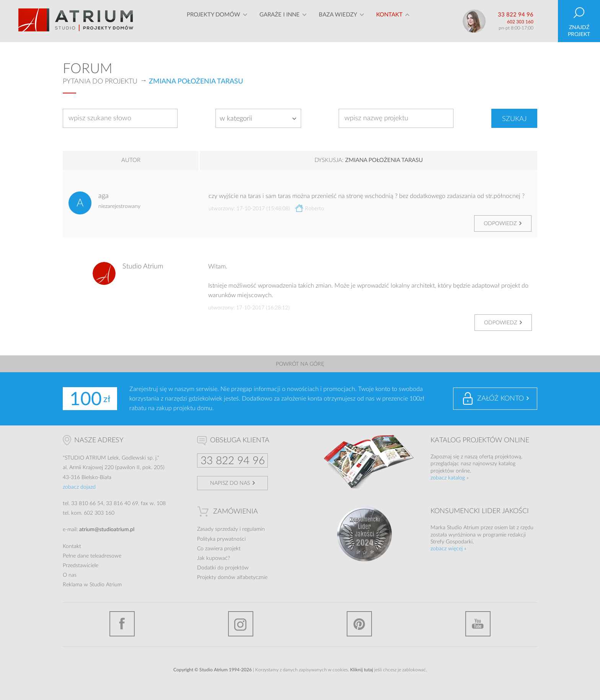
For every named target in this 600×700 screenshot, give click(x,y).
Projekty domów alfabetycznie (232, 577)
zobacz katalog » (450, 478)
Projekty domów (214, 21)
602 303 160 (520, 22)
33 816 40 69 (122, 504)
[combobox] (258, 118)
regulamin (254, 529)
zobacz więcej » (448, 549)
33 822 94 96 (516, 15)
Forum (88, 69)
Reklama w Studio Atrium (92, 585)
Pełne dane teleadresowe (92, 556)
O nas (70, 575)
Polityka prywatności (221, 539)
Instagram (241, 624)
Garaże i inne (280, 21)
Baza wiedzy (338, 21)
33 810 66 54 (87, 504)
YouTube (478, 624)
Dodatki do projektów (223, 568)
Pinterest (359, 624)
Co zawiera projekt (219, 549)
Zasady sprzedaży (218, 529)
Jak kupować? (214, 558)
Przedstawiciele (81, 566)
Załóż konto (501, 399)
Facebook (122, 624)
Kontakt (389, 21)
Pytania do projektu (100, 82)
